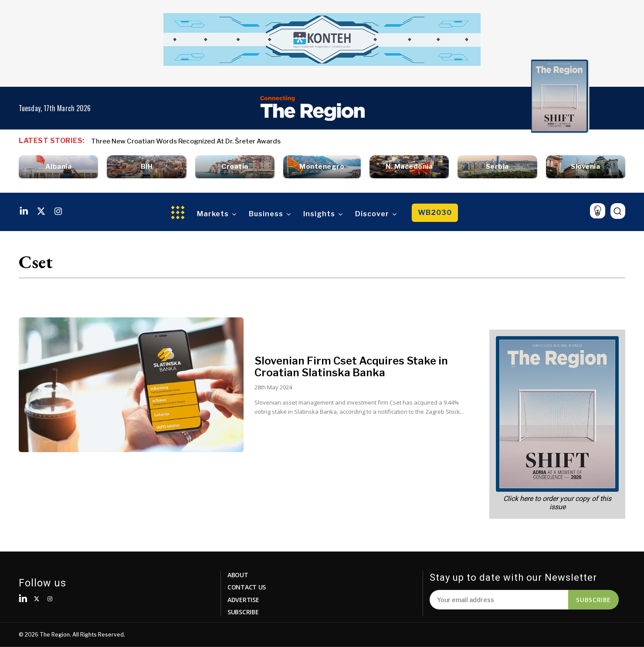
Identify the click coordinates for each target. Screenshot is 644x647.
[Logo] (312, 108)
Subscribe (593, 599)
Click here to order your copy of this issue (557, 503)
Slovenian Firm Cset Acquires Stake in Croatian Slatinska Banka (351, 366)
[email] (499, 600)
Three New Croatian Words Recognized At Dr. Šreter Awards (186, 141)
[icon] (598, 211)
